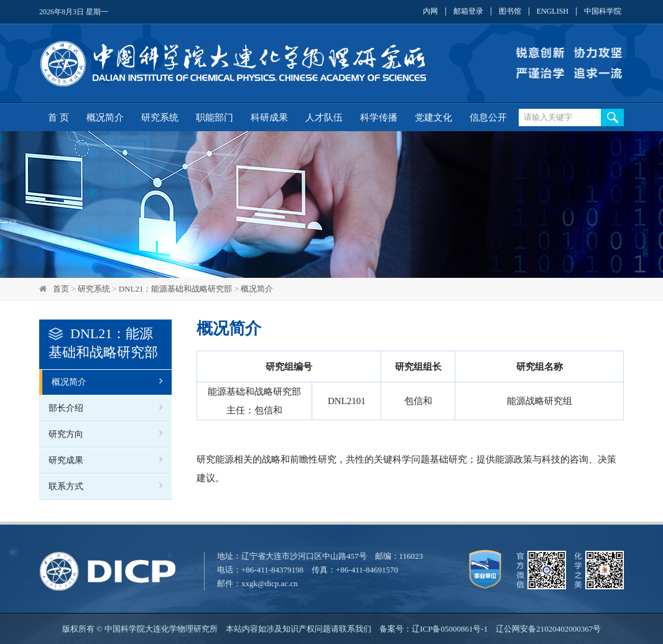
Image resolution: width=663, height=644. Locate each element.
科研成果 (269, 117)
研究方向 (66, 434)
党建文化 (433, 117)
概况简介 (105, 117)
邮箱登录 (468, 11)
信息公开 (488, 117)
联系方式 (66, 486)
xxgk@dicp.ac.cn (270, 583)
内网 (430, 11)
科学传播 (379, 117)
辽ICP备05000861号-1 (450, 629)
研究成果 (66, 460)
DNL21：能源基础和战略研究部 (176, 289)
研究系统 (160, 117)
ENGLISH (553, 11)
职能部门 (215, 117)
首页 (61, 289)
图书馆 (510, 11)
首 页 (58, 117)
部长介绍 (66, 408)
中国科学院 (603, 11)
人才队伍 (324, 117)
